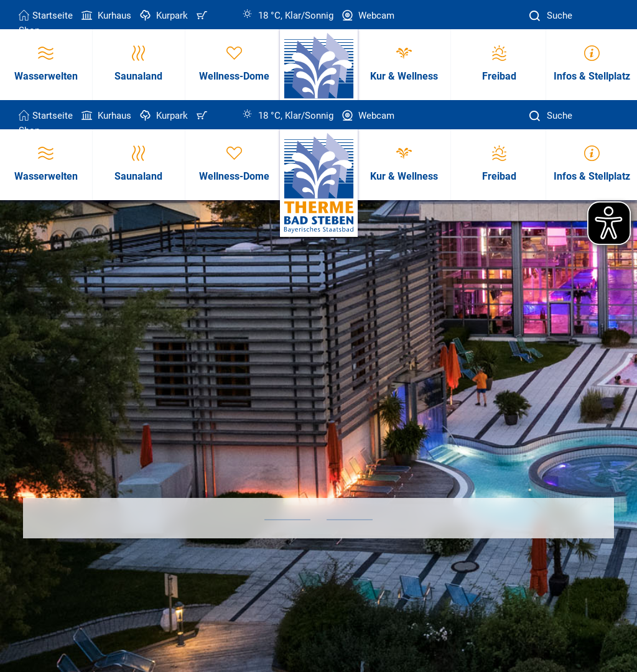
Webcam (367, 16)
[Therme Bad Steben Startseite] (319, 184)
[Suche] (536, 16)
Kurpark (163, 16)
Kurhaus (105, 16)
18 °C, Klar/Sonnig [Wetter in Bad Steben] (288, 16)
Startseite (46, 16)
